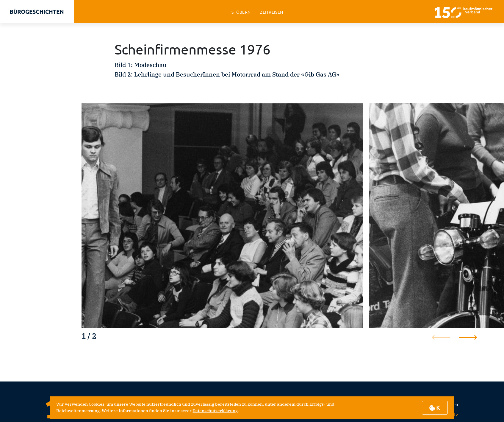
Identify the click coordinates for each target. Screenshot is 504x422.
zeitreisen (271, 12)
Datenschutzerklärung (215, 411)
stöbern (241, 12)
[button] (468, 337)
